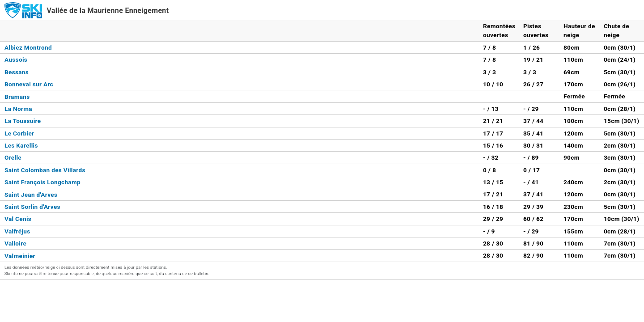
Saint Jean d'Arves (31, 195)
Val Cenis (18, 219)
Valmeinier (20, 256)
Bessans (17, 72)
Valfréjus (17, 231)
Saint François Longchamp (42, 182)
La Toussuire (23, 121)
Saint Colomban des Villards (45, 170)
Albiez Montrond (28, 47)
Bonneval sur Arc (29, 84)
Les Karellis (21, 145)
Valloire (15, 243)
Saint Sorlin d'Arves (32, 207)
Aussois (16, 59)
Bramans (17, 97)
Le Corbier (19, 133)
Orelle (13, 157)
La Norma (18, 109)
